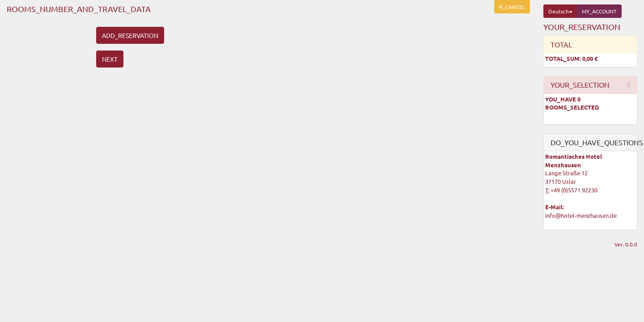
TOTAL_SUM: (571, 58)
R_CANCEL (512, 7)
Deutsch (560, 11)
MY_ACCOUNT (599, 11)
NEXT (110, 59)
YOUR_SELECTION (580, 85)
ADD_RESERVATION (130, 35)
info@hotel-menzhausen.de (581, 215)
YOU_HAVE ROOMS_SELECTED (572, 103)
